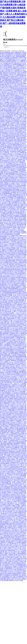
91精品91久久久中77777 (21, 396)
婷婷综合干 (23, 227)
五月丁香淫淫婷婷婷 (11, 544)
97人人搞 (15, 154)
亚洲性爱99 (7, 309)
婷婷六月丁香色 (8, 132)
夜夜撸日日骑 (23, 75)
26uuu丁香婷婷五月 (19, 245)
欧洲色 (23, 274)
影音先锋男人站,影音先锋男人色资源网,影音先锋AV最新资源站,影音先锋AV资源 (13, 141)
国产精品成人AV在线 (15, 73)
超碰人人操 (7, 552)
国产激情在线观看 (13, 453)
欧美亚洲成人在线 (4, 517)
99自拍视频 (22, 536)
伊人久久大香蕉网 (21, 544)
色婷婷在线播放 (19, 131)
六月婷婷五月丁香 (8, 179)
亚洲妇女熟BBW (12, 386)
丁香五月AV (18, 366)
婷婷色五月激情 (16, 244)
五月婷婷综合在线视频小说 (12, 371)
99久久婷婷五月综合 (20, 417)
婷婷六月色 (9, 329)
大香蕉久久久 (3, 256)
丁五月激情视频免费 (5, 192)
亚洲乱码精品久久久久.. (12, 503)
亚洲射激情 (9, 574)
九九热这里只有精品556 (16, 563)
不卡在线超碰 (5, 136)
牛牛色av (12, 570)
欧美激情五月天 (19, 100)
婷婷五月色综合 (10, 496)
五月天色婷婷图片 (10, 198)
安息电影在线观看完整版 (9, 82)
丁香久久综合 (20, 180)
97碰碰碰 (14, 355)
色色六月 (16, 549)
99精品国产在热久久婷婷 (16, 485)
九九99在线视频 (7, 204)
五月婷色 (7, 538)
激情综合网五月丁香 (8, 578)
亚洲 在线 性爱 (12, 533)
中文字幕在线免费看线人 (6, 393)
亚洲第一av (22, 327)
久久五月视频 (10, 465)
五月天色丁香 (13, 309)
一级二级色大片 (19, 306)
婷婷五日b (14, 83)
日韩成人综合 (21, 521)
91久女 (3, 202)
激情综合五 (9, 346)
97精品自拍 (18, 104)
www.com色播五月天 (15, 530)
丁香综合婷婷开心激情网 (15, 151)
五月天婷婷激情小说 (21, 214)
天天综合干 (12, 405)
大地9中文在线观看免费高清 (6, 234)
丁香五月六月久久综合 (20, 388)
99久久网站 (15, 561)
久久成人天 (12, 246)
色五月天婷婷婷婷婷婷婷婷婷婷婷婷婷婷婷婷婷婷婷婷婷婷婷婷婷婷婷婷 (14, 181)
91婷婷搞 (13, 162)
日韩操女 (19, 109)
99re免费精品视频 (7, 180)
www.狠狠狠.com (4, 504)
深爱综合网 (6, 128)
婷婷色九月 (4, 365)
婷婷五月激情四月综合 (5, 404)
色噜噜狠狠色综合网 (18, 507)
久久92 (12, 98)
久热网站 (15, 502)
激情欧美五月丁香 (18, 424)
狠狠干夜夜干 (12, 264)
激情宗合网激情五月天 (16, 354)
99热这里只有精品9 (10, 541)
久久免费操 (3, 109)
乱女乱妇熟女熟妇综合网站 (18, 101)
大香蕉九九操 (16, 303)
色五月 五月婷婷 (21, 208)
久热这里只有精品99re (17, 525)
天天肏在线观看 (5, 576)
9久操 (5, 503)
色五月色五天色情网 (12, 515)
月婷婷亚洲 (3, 185)
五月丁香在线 (23, 303)
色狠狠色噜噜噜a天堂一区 (20, 97)
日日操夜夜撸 (12, 333)
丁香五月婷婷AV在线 (5, 98)
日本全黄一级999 (16, 508)
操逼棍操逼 (9, 147)
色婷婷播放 (8, 135)
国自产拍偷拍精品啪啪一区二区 (9, 294)
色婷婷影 (7, 139)
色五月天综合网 (6, 297)
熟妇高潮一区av (11, 66)
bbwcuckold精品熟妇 (7, 90)
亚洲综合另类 (22, 398)
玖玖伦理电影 (21, 532)
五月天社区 (7, 280)
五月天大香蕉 (18, 541)
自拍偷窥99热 (16, 202)
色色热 (18, 394)
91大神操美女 (15, 219)
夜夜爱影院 (14, 241)
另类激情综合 (14, 381)
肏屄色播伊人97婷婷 (13, 177)
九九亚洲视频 (9, 457)
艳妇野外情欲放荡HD (11, 112)
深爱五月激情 (10, 445)
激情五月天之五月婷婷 (21, 136)
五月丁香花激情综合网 (19, 351)
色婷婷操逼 (13, 426)
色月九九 (13, 458)
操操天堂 (17, 298)
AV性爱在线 (7, 373)
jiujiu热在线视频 (6, 293)
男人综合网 (9, 561)
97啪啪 (24, 218)
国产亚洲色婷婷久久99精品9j (14, 365)
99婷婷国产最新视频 (9, 350)
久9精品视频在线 (22, 128)
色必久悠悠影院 (17, 233)
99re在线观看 (3, 126)
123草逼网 (7, 447)
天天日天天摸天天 (9, 513)
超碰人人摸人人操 (9, 284)
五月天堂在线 (15, 494)
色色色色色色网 (12, 136)
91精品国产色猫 (4, 120)
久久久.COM (16, 476)
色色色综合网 (9, 206)
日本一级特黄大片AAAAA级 (8, 565)
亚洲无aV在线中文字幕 (8, 363)
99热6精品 (13, 287)
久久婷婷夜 (4, 271)
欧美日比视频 (20, 457)
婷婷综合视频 (3, 320)
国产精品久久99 (21, 117)
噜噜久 (2, 179)
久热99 (23, 64)
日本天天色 (14, 150)
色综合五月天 (24, 86)
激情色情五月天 (19, 264)
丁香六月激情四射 (4, 75)
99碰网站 (5, 439)
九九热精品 (7, 473)
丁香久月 (22, 465)
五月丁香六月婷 (4, 546)
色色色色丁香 (17, 341)
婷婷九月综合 (6, 335)
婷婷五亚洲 (14, 180)
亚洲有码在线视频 (10, 337)
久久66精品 (5, 553)
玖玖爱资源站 (6, 263)
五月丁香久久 (8, 458)
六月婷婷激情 (20, 526)
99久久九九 (8, 449)
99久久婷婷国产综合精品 (20, 199)
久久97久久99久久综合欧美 (17, 328)
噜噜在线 (11, 225)
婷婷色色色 (4, 310)
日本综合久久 (11, 571)
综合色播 (2, 551)
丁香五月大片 (23, 462)
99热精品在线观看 (19, 428)
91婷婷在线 (7, 416)
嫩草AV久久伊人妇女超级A (21, 419)
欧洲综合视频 (21, 299)
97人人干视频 (6, 560)
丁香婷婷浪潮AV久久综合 (6, 514)
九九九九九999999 (16, 132)
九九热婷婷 (11, 199)
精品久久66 (6, 246)
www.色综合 (15, 545)
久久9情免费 (11, 290)
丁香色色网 (5, 427)
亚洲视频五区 (15, 58)
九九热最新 (18, 517)
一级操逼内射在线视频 (11, 343)
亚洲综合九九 (14, 170)
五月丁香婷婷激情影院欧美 (9, 59)
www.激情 (14, 312)
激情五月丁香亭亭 (10, 96)
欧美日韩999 (24, 183)
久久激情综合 (3, 250)
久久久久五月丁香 (13, 299)
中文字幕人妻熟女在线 (10, 267)
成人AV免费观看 (20, 153)
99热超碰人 (18, 504)
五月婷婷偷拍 (9, 67)
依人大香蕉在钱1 (5, 153)
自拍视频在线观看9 (8, 111)
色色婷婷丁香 (18, 332)
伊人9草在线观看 (14, 331)
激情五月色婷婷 (11, 397)
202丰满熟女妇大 (22, 272)
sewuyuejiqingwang (10, 143)
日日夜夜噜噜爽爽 (20, 66)
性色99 (9, 120)
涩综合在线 (11, 97)
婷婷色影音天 (13, 62)
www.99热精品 (17, 200)
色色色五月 (5, 301)
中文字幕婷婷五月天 (5, 217)
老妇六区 (5, 511)
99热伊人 (9, 238)
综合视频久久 (5, 341)
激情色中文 (24, 400)
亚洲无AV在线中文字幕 (9, 454)
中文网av (15, 272)
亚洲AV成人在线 (10, 499)
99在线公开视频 (5, 105)
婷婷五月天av (22, 568)
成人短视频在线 (10, 451)
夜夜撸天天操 (21, 537)
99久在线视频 (20, 567)
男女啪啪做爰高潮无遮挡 (6, 291)
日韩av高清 (17, 143)
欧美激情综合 (14, 449)
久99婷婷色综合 (17, 231)
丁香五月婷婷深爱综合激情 (6, 487)
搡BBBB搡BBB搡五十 (7, 355)
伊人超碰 (4, 227)
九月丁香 (11, 75)
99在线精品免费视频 (17, 64)
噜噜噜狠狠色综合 (14, 293)
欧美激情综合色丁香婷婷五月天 (8, 207)
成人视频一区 (19, 103)
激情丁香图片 (20, 134)
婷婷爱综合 (23, 443)
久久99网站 (5, 428)
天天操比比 (23, 504)
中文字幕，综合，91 (6, 101)
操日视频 (13, 119)
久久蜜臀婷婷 (3, 492)
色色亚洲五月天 (10, 461)
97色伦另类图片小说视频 (9, 506)
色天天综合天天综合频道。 (9, 313)
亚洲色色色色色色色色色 (13, 327)
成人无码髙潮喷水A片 (7, 64)
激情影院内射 (19, 207)
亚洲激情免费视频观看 (13, 289)
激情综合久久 (12, 214)
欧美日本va (20, 309)
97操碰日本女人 (14, 529)
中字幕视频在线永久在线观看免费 (10, 575)
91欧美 (16, 532)
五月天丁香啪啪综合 (20, 162)
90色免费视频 (20, 360)
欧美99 (4, 208)
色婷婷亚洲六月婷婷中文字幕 (9, 74)
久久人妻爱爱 (16, 75)
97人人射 (9, 310)
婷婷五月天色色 (22, 187)
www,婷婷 (2, 170)
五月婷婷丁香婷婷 (10, 77)
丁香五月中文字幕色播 (14, 127)
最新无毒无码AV (12, 431)
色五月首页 (11, 370)
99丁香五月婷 (23, 164)
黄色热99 (10, 438)
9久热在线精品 (16, 215)
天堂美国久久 (17, 432)
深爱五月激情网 (6, 287)
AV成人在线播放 (7, 60)
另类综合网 (10, 215)
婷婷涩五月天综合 (6, 169)
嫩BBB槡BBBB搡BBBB (15, 195)
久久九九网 (10, 92)
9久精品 (21, 470)
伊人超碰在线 (18, 451)
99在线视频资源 (17, 443)
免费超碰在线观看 (20, 442)
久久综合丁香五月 (15, 158)
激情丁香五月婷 (11, 439)
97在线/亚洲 (5, 107)
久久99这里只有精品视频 (20, 124)
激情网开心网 (22, 489)
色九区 (13, 221)
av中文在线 (10, 479)
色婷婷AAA (7, 426)
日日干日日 (17, 211)
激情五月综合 (13, 305)
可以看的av (11, 341)
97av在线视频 (13, 192)
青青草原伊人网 (14, 188)
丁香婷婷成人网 (11, 555)
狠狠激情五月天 (10, 168)
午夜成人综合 (14, 344)
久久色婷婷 (8, 119)
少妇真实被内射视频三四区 (6, 314)
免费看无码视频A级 (17, 145)
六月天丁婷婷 (19, 386)
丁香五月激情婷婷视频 (8, 351)
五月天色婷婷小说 (4, 299)
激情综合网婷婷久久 (22, 191)
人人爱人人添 (10, 436)
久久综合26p (19, 279)
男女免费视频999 (12, 279)
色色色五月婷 (7, 268)
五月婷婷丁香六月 (4, 88)
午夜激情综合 (5, 279)
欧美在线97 (8, 450)
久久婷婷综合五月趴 (14, 407)
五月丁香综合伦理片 (16, 480)
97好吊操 (17, 439)
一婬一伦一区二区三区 (21, 313)
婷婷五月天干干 (8, 308)
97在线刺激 (8, 460)
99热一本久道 (12, 483)
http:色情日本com (16, 86)
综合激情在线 (21, 263)
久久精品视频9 (15, 393)
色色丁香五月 (10, 272)
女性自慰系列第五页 (10, 417)
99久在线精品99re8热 (17, 147)
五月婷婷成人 (15, 536)
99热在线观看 (11, 174)
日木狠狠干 (21, 377)
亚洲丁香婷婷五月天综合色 (9, 100)
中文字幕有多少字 (18, 461)
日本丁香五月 (7, 534)
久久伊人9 (17, 405)
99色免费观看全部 (8, 191)
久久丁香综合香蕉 (14, 522)
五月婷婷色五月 (20, 196)
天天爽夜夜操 (23, 215)
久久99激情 (20, 561)
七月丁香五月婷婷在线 (17, 415)
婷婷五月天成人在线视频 (7, 398)
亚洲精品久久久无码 (13, 580)
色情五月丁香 (16, 465)
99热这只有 (11, 63)
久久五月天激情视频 (5, 58)
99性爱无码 (19, 294)
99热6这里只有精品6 (11, 510)
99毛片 (5, 187)
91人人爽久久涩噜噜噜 (19, 518)
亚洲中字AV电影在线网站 (15, 400)
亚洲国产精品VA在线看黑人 (13, 113)
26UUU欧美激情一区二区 (19, 435)
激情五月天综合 (12, 442)
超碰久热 (12, 217)
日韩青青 (8, 62)
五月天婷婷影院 (12, 278)
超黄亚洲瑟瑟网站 (13, 128)
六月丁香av (23, 184)
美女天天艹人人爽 (12, 85)
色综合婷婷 (10, 511)
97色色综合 (4, 176)
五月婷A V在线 (8, 559)
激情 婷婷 (22, 211)
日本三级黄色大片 (19, 242)
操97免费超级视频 (4, 78)
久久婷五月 (24, 483)
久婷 (8, 210)
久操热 (25, 252)
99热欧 (14, 111)
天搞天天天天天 (7, 241)
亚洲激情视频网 (8, 117)
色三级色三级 (8, 83)
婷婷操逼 (13, 248)
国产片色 (13, 450)
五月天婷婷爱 (8, 374)
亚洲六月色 (22, 336)
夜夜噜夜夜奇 (12, 255)
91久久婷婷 (14, 109)
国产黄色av (5, 411)
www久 (5, 244)
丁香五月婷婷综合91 (11, 94)
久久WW (8, 298)
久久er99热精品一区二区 (7, 507)
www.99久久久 (16, 164)
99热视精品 (3, 541)
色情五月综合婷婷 (12, 226)
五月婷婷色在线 (13, 134)
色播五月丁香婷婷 (23, 108)
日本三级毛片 (13, 464)
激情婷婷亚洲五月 (13, 105)
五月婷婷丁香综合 (12, 526)
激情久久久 (17, 378)
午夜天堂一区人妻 (18, 126)
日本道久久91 (14, 404)
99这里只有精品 (20, 473)
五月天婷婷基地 (15, 120)
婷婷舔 (12, 218)
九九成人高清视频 (4, 580)
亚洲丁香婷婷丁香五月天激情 (16, 223)
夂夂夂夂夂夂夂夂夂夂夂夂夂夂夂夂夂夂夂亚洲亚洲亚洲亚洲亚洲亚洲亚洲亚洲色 (14, 89)
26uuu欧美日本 (11, 498)
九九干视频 (23, 119)
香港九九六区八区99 (21, 297)
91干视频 (18, 506)
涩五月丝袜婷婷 (22, 289)
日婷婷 (2, 506)
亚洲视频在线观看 (16, 574)
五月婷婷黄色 (5, 386)
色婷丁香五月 (12, 560)
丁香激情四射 (14, 385)
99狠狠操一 (5, 442)
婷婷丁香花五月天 (10, 388)
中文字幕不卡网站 (9, 557)
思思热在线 (5, 438)
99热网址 (2, 518)
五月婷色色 (4, 327)
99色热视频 (16, 149)
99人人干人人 (19, 94)
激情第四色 (4, 432)
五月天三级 (19, 83)
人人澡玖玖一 (23, 143)
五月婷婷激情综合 (22, 515)
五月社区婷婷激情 (21, 166)
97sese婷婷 (16, 187)
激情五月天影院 (5, 282)
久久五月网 (5, 174)
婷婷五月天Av (11, 504)
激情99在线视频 (11, 104)
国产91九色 (10, 476)
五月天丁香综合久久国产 (19, 314)
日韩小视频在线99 (10, 356)
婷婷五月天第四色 (13, 263)
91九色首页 (6, 155)
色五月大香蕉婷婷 (20, 324)
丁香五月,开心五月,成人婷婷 (19, 193)
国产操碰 (10, 154)
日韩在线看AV (7, 328)
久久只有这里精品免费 (18, 90)
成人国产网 (4, 529)
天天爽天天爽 (10, 149)
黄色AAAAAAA (22, 276)
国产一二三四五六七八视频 (14, 229)
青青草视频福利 (18, 499)
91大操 (9, 529)
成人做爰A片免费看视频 (6, 484)
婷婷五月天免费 (10, 126)
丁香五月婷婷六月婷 (14, 210)
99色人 (24, 484)
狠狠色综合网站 (4, 397)
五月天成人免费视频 (21, 579)
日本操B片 (18, 184)
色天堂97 (5, 104)
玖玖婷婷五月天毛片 (13, 88)
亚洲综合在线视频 (15, 374)
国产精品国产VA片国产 (10, 306)
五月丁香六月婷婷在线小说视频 (9, 196)
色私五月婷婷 (5, 199)
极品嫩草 (13, 260)
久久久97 (13, 157)
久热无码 (22, 123)
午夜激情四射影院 (7, 221)
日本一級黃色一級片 (15, 552)
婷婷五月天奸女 (13, 265)
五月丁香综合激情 (20, 450)
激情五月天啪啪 (6, 472)
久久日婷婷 (12, 183)
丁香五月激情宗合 (18, 257)
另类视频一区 (10, 492)
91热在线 (22, 495)
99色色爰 (16, 301)
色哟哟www (20, 154)
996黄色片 (17, 546)
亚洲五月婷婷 (3, 401)
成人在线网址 (12, 184)
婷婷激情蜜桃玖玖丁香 (17, 79)
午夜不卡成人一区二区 (9, 322)
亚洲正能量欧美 (22, 301)
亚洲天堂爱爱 (17, 139)
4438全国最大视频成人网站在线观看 (11, 189)
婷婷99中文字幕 (10, 532)
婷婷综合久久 (15, 179)
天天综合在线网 (18, 420)
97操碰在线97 (11, 542)
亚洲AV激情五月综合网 (20, 496)
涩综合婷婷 (4, 476)
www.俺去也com (6, 265)
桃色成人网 (13, 230)
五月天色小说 (11, 130)
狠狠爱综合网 (19, 260)
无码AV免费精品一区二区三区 (17, 379)
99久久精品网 (10, 240)
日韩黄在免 (16, 398)
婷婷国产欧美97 (22, 344)
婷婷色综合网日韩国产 (13, 108)
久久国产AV (21, 529)
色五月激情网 (17, 234)
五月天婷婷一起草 (18, 557)
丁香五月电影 (22, 210)
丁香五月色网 (20, 238)
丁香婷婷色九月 (19, 422)
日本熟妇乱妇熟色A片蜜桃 (14, 325)
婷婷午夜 (21, 92)
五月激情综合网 (7, 261)
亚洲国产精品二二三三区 (8, 242)
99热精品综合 (16, 240)
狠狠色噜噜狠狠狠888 (11, 173)
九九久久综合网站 (23, 545)
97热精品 (7, 400)
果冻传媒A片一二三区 (18, 445)
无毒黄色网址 (3, 348)
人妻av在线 (22, 67)
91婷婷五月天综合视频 (19, 492)
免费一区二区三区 (18, 218)
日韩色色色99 (11, 302)
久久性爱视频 (11, 245)
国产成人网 (18, 555)
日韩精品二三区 (14, 460)
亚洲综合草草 (17, 468)
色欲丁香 (11, 222)
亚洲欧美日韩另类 (19, 302)
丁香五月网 (9, 145)
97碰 (11, 58)
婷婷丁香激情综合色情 (19, 570)
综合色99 (16, 350)
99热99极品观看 (4, 302)
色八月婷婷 (24, 318)
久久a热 (14, 295)
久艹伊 (21, 551)
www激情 (4, 356)
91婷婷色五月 (19, 426)
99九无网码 (18, 483)
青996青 (24, 513)
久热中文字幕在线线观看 (19, 348)
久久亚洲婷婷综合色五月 (18, 346)
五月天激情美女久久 (8, 303)
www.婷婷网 (9, 250)
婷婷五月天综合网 (15, 135)
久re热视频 (5, 63)
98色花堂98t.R (7, 230)
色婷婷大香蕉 (10, 93)
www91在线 (7, 160)
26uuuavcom (3, 165)
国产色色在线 (22, 329)
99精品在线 (20, 487)
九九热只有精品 (12, 553)
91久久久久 (18, 59)
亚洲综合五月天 (6, 73)
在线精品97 (6, 183)
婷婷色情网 (14, 203)
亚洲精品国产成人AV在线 (11, 142)
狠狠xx (18, 458)
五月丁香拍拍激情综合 (7, 567)
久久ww (5, 108)
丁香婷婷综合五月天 (21, 74)
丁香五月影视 (11, 237)
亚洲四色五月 (10, 320)
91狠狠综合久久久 (23, 177)
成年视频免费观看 (8, 568)
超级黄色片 (18, 287)
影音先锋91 (3, 138)
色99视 (4, 206)
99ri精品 (2, 71)
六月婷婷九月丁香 (9, 521)
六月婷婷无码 (18, 322)
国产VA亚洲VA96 (15, 204)
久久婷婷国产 (22, 284)
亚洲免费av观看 (19, 359)
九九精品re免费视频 (21, 553)
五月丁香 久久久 (11, 422)
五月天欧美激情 (16, 122)
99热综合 (12, 298)
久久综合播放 (9, 164)
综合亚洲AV (7, 331)
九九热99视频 (3, 203)
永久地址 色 (4, 549)
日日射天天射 (14, 160)
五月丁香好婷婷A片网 (17, 484)
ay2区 (14, 519)
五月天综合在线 (10, 378)
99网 (16, 333)
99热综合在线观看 (4, 184)
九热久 (7, 127)
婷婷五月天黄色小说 (18, 222)
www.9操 (7, 225)
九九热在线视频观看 (21, 169)
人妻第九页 (20, 316)
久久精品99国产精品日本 (8, 332)
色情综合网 (3, 477)
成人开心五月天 (5, 347)
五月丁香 (22, 378)
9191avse (23, 317)
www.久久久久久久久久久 (21, 237)
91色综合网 (24, 451)
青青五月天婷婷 (19, 221)
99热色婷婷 (11, 115)
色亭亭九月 (7, 466)
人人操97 (24, 485)
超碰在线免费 (8, 146)
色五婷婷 (20, 416)
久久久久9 (24, 249)
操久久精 (23, 341)
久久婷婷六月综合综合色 (18, 310)
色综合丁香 (16, 92)
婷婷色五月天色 (14, 280)
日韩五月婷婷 (9, 545)
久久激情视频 (16, 70)
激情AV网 (15, 191)
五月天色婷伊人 (4, 219)
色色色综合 (16, 436)
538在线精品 (22, 522)
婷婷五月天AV (17, 335)
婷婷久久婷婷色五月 (16, 256)
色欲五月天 (6, 255)
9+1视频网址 (6, 103)
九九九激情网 (21, 333)
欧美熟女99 (3, 489)
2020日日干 (18, 183)
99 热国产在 (12, 161)
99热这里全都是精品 (5, 305)
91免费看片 (6, 362)
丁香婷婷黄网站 (23, 476)
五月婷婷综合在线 (13, 78)
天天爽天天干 (14, 261)
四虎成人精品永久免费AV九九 (10, 392)
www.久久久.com (14, 276)
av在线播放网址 (14, 434)
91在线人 (22, 447)
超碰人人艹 (8, 170)
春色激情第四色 (5, 161)
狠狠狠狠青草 (6, 214)
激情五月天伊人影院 (21, 403)
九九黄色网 (24, 347)
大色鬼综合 (6, 223)
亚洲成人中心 (13, 472)
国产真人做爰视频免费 (14, 336)
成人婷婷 (11, 139)
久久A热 (17, 246)
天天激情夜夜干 (5, 134)
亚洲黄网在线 (20, 305)
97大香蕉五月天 (21, 369)
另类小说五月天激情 (16, 317)
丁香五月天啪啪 (23, 298)
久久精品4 (11, 155)
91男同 (23, 578)
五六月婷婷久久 (19, 423)
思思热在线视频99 (4, 453)
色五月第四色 (13, 369)
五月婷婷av (18, 119)
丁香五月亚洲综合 (4, 97)
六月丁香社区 (15, 401)
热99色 (24, 294)
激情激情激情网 (8, 81)
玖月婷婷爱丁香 (9, 202)
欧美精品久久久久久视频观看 (18, 60)
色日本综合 (13, 473)
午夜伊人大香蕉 (20, 481)
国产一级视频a (10, 432)
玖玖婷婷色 (18, 267)
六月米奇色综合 (7, 157)
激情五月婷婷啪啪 (7, 415)
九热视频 (14, 457)
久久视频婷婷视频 (19, 337)
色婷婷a (21, 494)
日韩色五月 (8, 248)
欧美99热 (17, 362)
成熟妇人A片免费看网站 (8, 424)
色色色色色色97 (4, 130)
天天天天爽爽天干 (13, 340)
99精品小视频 (3, 445)
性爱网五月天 (19, 560)
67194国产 (9, 203)
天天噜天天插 (5, 366)
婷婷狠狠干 (16, 284)
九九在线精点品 (14, 416)
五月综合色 (12, 131)
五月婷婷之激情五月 (15, 466)
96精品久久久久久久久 (12, 176)
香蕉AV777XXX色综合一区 (16, 534)
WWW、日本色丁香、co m (16, 384)
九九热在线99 (16, 321)
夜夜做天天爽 (14, 537)
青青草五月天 (21, 146)
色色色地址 (17, 571)
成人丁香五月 (18, 389)
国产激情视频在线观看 (10, 249)
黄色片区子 (15, 308)
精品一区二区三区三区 (10, 572)
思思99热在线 (6, 151)
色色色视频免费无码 (17, 81)
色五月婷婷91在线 (21, 241)
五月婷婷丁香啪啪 (16, 559)
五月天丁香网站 (9, 231)
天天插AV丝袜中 (4, 290)
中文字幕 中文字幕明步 (5, 253)
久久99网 (10, 321)
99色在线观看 (21, 434)
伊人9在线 (4, 532)
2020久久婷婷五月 (7, 540)
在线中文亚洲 (19, 533)
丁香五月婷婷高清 (6, 564)
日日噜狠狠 (5, 321)
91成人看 (8, 434)
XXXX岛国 (13, 297)
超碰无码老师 (8, 312)
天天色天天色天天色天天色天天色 (9, 556)
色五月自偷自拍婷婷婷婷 (6, 469)
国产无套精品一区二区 (11, 185)
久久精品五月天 (11, 389)
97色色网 (7, 462)
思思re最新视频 (16, 212)
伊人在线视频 (11, 352)
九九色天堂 (6, 131)
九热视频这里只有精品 (5, 188)
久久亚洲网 (10, 435)
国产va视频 (8, 109)
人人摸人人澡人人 (7, 500)
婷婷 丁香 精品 (19, 173)
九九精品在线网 (18, 168)
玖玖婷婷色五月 (13, 316)
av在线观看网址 (13, 408)
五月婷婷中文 (16, 412)
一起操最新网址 (7, 344)
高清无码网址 (12, 523)
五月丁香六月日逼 (6, 379)
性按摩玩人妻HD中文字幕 (18, 69)
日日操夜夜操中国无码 (14, 462)
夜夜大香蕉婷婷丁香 (22, 488)
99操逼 (3, 249)
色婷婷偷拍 (11, 301)
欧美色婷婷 (13, 169)
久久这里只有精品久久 (11, 208)
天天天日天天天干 (6, 375)
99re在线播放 (3, 238)
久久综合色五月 (18, 454)
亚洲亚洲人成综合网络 (10, 367)
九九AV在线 (19, 312)
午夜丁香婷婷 (15, 329)
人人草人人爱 (13, 153)
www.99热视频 (17, 542)
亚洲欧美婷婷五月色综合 (7, 233)
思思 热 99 (16, 93)
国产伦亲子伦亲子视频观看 (12, 489)
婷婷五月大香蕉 (19, 236)
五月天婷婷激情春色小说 (20, 290)
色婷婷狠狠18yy (6, 522)
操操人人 (8, 158)
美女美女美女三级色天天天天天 (15, 390)
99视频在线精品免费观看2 (20, 217)
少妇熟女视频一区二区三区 (14, 411)
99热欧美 (11, 335)
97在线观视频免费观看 (7, 193)
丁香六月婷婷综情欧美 (21, 157)
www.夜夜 (4, 465)
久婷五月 (4, 94)
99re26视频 (2, 231)
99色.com (15, 521)
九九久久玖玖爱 (17, 320)
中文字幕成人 (13, 403)
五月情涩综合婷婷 (12, 252)
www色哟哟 (9, 295)
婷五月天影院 (12, 517)
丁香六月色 (3, 218)
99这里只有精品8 (4, 278)
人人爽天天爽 (5, 370)
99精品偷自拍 (9, 122)
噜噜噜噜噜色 (22, 352)
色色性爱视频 (20, 252)
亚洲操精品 (3, 77)
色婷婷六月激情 (16, 227)
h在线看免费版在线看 (19, 98)
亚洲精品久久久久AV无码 (20, 96)
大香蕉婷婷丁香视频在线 (10, 360)
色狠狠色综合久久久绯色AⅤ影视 (17, 282)
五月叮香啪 (7, 369)
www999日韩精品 (20, 230)
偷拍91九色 (5, 226)
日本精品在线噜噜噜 (6, 508)
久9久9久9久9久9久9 (19, 259)
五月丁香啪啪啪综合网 (16, 373)
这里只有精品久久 (9, 518)
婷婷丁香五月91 (7, 150)
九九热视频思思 (7, 166)
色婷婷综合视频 (9, 257)
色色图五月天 (11, 211)
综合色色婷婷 (18, 274)
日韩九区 (10, 358)
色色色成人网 (14, 253)
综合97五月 (22, 546)
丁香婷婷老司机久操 (7, 536)
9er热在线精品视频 (16, 291)
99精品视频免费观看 (5, 464)
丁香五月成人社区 (7, 317)
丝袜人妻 (19, 192)
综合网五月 (14, 238)
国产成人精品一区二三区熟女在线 (12, 71)
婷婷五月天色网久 (15, 123)
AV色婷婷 (4, 461)
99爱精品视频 (12, 107)
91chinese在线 (11, 546)
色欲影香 (16, 130)
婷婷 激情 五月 (11, 271)
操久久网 (18, 519)
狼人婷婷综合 (18, 161)
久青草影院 (10, 187)
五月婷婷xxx (3, 158)
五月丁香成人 (23, 202)
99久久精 (21, 401)
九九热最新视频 (22, 503)
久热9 (22, 248)
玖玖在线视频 (9, 212)
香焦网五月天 (20, 472)
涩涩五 (6, 252)
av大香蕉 (9, 548)
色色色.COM (5, 358)
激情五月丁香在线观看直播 (16, 564)
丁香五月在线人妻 (15, 446)
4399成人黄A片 (16, 67)
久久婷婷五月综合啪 (20, 572)
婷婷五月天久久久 (8, 494)
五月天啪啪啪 (5, 245)
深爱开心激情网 (6, 276)
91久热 (6, 115)
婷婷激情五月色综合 (15, 495)
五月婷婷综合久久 (21, 85)
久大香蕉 (9, 244)
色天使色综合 (18, 174)
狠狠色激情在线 (18, 286)
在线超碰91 (24, 233)
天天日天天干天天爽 (18, 155)
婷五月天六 (20, 203)
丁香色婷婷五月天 (9, 70)
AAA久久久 (3, 164)
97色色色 (18, 248)
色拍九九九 (12, 103)
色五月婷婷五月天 (8, 491)
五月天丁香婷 (12, 576)
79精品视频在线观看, (10, 138)
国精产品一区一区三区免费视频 (11, 172)
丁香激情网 (20, 160)
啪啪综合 (16, 352)
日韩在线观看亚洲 (21, 343)
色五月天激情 (9, 86)
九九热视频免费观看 (16, 540)
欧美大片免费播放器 (14, 447)
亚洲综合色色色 (4, 229)
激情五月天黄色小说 (11, 579)
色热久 (6, 526)
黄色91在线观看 (4, 289)
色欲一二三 (7, 485)
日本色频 (8, 477)
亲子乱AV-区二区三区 (16, 548)
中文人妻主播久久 (7, 123)
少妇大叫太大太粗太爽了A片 (17, 477)
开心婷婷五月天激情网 (21, 255)
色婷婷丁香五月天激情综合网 (19, 491)
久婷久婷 (8, 218)
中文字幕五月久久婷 (7, 69)
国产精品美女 (20, 150)
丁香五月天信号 (22, 549)
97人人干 (14, 117)
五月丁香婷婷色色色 (18, 358)
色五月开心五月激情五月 (10, 275)
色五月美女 (12, 538)
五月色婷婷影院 (20, 576)
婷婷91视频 (8, 260)
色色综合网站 (9, 525)
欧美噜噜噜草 (18, 498)
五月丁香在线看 (19, 565)
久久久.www (12, 362)
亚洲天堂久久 (11, 549)
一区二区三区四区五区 (16, 500)
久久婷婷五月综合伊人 (10, 394)
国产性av (10, 219)
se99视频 (14, 567)
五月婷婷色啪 (22, 393)
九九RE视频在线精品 (6, 79)
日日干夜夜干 (11, 124)
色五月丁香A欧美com (16, 456)
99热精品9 (14, 166)
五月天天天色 (11, 366)
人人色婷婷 (24, 287)
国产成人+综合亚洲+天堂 (20, 77)
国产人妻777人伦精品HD (18, 514)
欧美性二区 (19, 249)
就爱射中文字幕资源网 (17, 469)
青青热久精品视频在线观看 (12, 165)
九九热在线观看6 (22, 392)
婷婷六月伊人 (11, 259)
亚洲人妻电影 (20, 275)
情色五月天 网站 (8, 412)
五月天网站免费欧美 (19, 271)
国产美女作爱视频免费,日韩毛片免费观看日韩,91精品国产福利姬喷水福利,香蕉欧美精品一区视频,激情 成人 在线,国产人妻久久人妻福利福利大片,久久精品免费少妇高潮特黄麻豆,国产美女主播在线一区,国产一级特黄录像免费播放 (14, 14)
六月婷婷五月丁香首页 (13, 470)
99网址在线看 (14, 488)
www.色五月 (6, 570)
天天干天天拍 (15, 568)
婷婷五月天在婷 (15, 413)
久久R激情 (11, 286)
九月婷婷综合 (11, 428)
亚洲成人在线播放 (20, 283)
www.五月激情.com (18, 339)
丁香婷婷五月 (3, 145)
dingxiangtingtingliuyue (5, 236)
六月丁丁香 (13, 375)
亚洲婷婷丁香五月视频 (18, 206)
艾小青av (21, 188)
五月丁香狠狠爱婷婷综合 (19, 479)
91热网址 (15, 487)
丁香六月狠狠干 (7, 456)
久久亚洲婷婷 (19, 527)
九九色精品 (24, 517)
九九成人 (20, 404)
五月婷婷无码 (14, 146)
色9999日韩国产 (5, 407)
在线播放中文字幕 (11, 527)
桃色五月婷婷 (5, 177)
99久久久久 (23, 70)
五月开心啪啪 (18, 107)
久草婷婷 (13, 236)
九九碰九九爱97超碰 (6, 413)
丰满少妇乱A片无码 (11, 283)
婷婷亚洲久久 (18, 538)
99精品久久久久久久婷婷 (15, 347)
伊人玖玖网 (23, 468)
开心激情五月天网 (12, 427)
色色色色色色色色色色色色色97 (7, 274)
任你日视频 (20, 265)
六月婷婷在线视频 (10, 318)
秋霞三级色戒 (21, 453)
